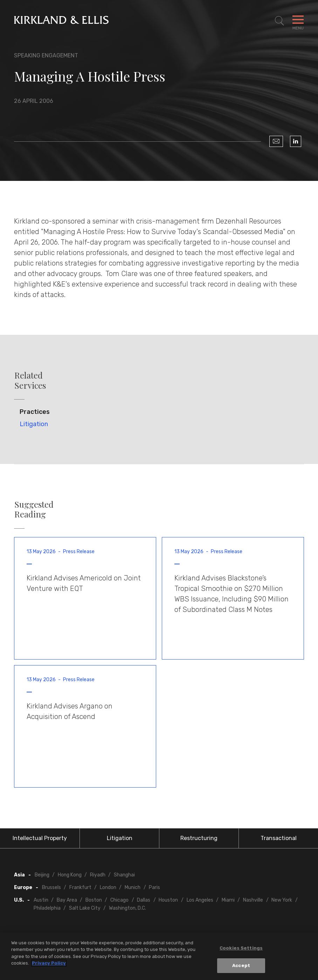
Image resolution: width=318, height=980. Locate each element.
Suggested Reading (34, 509)
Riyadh (98, 875)
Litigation (34, 424)
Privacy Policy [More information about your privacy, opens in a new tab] (49, 963)
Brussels (51, 887)
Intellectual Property (40, 838)
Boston (94, 900)
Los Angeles (200, 900)
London (108, 887)
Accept (241, 966)
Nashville (253, 900)
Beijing (42, 875)
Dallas (144, 900)
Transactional (279, 838)
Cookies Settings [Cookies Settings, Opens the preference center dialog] (241, 948)
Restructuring (199, 838)
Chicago (119, 900)
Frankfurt (80, 887)
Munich (133, 887)
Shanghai (124, 875)
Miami (228, 900)
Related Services (30, 380)
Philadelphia (47, 908)
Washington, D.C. (127, 908)
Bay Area (67, 900)
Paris (154, 887)
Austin (41, 900)
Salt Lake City (85, 908)
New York (282, 900)
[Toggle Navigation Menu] (298, 21)
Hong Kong (70, 875)
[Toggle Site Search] (279, 21)
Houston (168, 900)
